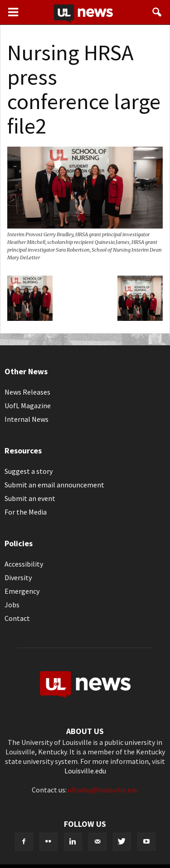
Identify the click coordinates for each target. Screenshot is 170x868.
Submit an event (30, 498)
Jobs (12, 605)
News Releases (27, 392)
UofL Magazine (28, 405)
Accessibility (24, 564)
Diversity (18, 577)
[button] (157, 12)
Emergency (22, 591)
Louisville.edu (85, 771)
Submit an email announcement (54, 485)
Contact (17, 618)
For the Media (26, 512)
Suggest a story (29, 471)
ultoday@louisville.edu (103, 790)
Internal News (27, 419)
